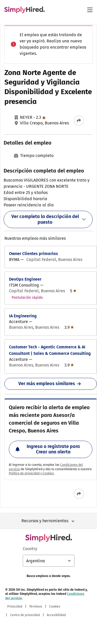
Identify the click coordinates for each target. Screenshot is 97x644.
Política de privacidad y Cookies (31, 473)
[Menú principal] (90, 10)
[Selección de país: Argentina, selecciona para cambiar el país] (49, 561)
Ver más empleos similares (51, 384)
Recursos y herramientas (48, 521)
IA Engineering (23, 316)
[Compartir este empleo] (79, 121)
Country (30, 549)
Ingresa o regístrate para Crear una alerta (48, 449)
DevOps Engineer (25, 279)
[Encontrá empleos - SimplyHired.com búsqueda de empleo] (24, 10)
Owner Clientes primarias (33, 254)
